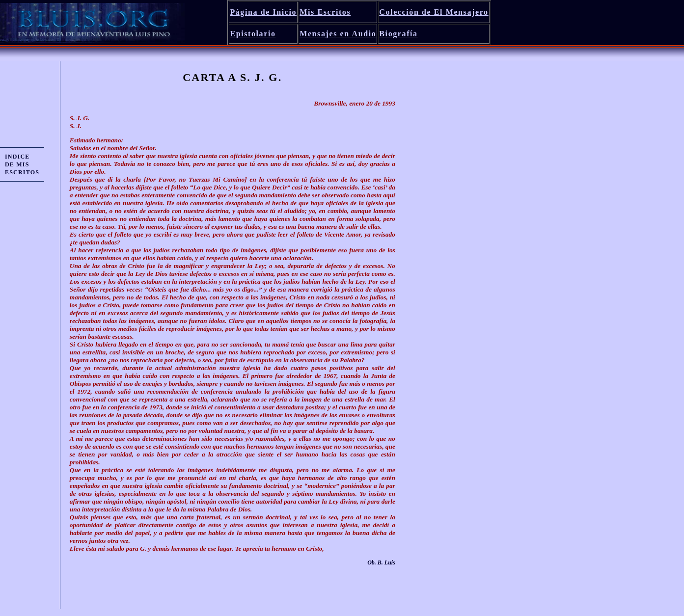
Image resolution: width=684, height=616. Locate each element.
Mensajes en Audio (338, 34)
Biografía (398, 34)
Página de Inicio (263, 12)
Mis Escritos (325, 12)
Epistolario (253, 34)
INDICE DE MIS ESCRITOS (22, 164)
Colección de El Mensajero (434, 12)
